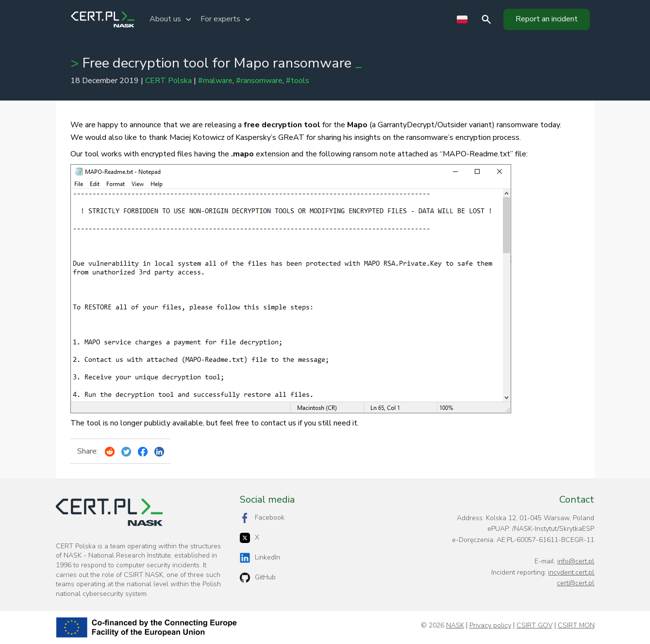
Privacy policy (490, 626)
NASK (455, 626)
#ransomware (259, 81)
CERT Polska (168, 81)
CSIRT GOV (534, 626)
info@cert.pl (576, 561)
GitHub (258, 578)
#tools (298, 81)
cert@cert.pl (575, 583)
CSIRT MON (576, 626)
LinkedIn (260, 558)
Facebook (262, 518)
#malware (215, 81)
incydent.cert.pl (571, 572)
